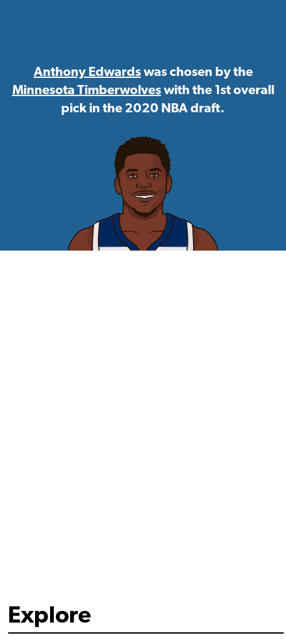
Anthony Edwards (87, 73)
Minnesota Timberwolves (87, 91)
